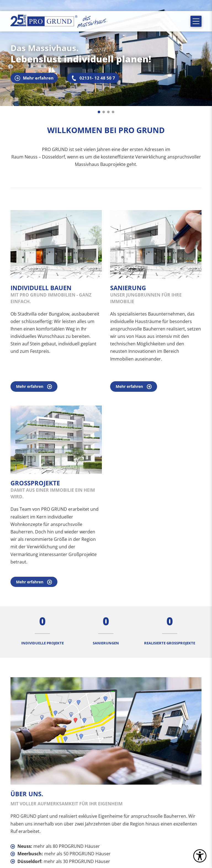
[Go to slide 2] (104, 112)
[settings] (200, 856)
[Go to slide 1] (99, 112)
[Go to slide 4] (113, 112)
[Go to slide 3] (108, 112)
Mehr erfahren (34, 78)
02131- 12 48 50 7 (93, 78)
